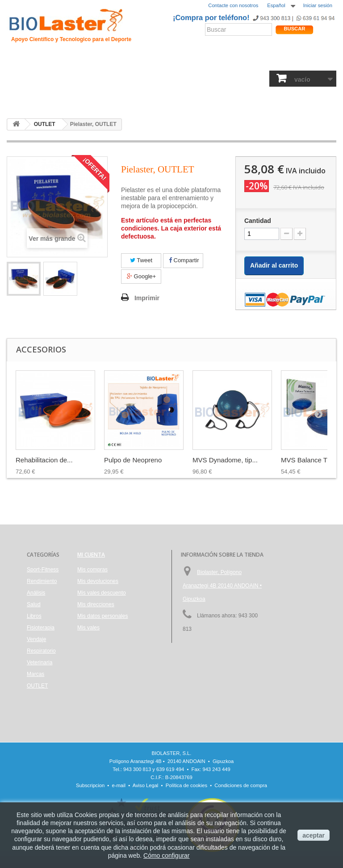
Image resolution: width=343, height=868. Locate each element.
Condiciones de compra (241, 785)
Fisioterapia (186, 79)
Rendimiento (176, 60)
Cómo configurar (167, 855)
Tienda (306, 60)
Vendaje (220, 79)
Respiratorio (254, 79)
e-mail (119, 785)
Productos (265, 60)
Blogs (237, 60)
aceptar (314, 835)
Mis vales (88, 628)
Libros (155, 79)
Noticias (211, 60)
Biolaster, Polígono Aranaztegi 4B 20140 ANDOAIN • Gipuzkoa (222, 586)
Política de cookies (186, 785)
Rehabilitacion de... (44, 460)
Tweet (141, 260)
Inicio (17, 60)
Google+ (141, 276)
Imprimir (147, 298)
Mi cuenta (91, 555)
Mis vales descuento (102, 593)
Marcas (36, 674)
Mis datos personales (102, 616)
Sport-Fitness (29, 79)
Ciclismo (140, 60)
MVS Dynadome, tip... (225, 460)
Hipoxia (85, 60)
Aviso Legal (146, 785)
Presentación (50, 60)
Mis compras (92, 570)
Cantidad (258, 221)
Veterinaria (40, 663)
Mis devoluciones (98, 581)
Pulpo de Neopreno (133, 460)
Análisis (128, 79)
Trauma (112, 60)
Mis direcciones (96, 604)
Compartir (184, 260)
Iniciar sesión (318, 5)
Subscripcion (90, 785)
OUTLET (21, 99)
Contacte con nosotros (233, 5)
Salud (103, 79)
